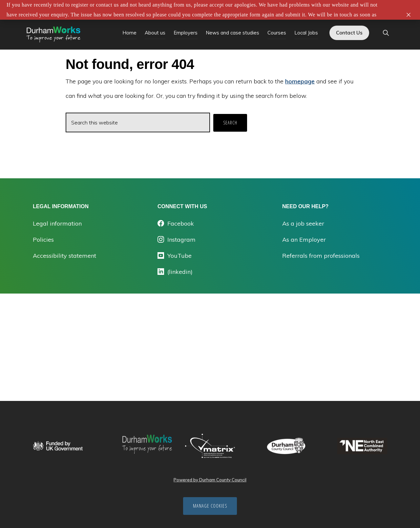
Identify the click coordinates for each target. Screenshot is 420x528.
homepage (300, 81)
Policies (43, 240)
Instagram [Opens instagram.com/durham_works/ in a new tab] (177, 240)
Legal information (57, 223)
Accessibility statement (64, 256)
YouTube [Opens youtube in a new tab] (175, 256)
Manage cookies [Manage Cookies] (210, 506)
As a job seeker (303, 223)
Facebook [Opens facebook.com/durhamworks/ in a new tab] (176, 223)
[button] (386, 33)
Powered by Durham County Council (210, 480)
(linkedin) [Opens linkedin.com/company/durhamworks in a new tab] (175, 272)
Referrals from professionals (321, 256)
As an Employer (304, 240)
